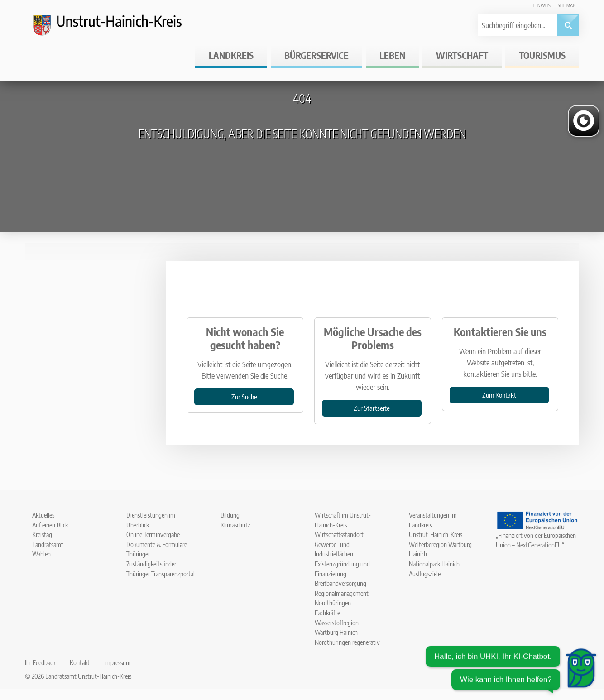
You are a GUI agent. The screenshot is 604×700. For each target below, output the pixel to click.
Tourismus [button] (542, 55)
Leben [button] (392, 55)
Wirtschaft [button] (462, 55)
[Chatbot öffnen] (511, 670)
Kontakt (80, 662)
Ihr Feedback (40, 662)
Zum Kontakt (499, 395)
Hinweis (542, 5)
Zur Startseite (372, 408)
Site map (567, 5)
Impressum (117, 662)
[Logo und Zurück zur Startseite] (115, 29)
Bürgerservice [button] (316, 55)
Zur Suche (244, 396)
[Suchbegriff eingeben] (517, 25)
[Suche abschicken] (568, 25)
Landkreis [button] (231, 55)
